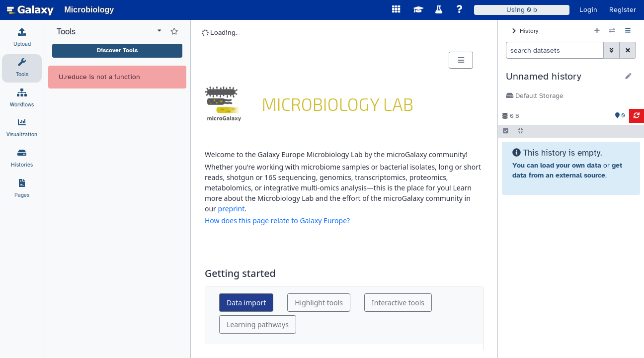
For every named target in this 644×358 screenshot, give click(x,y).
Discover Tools (117, 81)
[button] (562, 77)
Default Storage (535, 96)
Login (588, 10)
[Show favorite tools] (174, 63)
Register (623, 10)
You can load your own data (557, 165)
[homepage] (30, 10)
